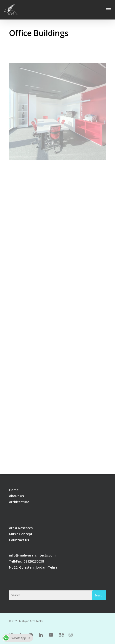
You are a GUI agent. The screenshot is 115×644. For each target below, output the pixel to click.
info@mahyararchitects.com (32, 555)
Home (14, 490)
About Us (16, 496)
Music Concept (21, 534)
